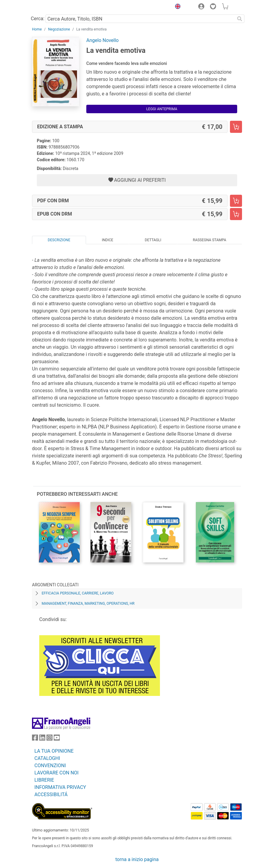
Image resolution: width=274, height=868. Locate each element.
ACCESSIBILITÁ (51, 794)
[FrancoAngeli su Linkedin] (42, 739)
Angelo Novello (102, 40)
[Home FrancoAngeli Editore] (53, 7)
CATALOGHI (47, 758)
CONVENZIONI (50, 766)
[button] (176, 7)
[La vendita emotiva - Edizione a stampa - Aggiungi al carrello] (236, 127)
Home (37, 29)
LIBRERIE (44, 780)
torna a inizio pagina (137, 859)
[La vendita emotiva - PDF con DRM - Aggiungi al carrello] (236, 201)
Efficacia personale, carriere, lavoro (78, 593)
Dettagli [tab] (153, 240)
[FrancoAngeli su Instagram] (49, 739)
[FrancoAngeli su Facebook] (35, 739)
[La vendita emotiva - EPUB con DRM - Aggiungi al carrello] (236, 214)
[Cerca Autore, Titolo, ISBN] (140, 19)
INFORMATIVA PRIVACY (60, 787)
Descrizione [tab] (59, 240)
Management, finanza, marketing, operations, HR (88, 604)
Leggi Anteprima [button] (162, 109)
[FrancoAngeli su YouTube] (57, 739)
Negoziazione (59, 29)
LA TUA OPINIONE (54, 751)
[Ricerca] (240, 19)
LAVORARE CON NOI (56, 773)
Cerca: (38, 19)
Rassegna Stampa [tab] (210, 240)
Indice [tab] (107, 240)
